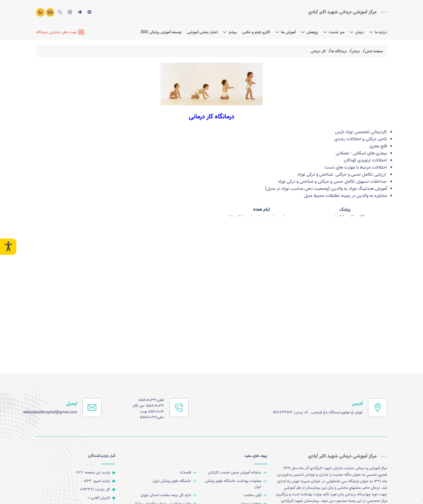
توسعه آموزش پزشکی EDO (161, 32)
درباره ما (378, 32)
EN (50, 13)
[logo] (348, 12)
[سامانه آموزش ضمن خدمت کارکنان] (234, 473)
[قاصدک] (164, 473)
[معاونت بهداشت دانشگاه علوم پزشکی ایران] (234, 484)
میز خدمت (334, 32)
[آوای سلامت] (234, 495)
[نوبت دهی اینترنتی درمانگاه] (60, 32)
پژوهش (310, 32)
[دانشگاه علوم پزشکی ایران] (164, 481)
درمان (357, 32)
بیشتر (230, 32)
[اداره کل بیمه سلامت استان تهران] (164, 495)
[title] (89, 12)
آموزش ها (286, 32)
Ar (40, 13)
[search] (60, 12)
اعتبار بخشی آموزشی (202, 32)
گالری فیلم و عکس (256, 32)
